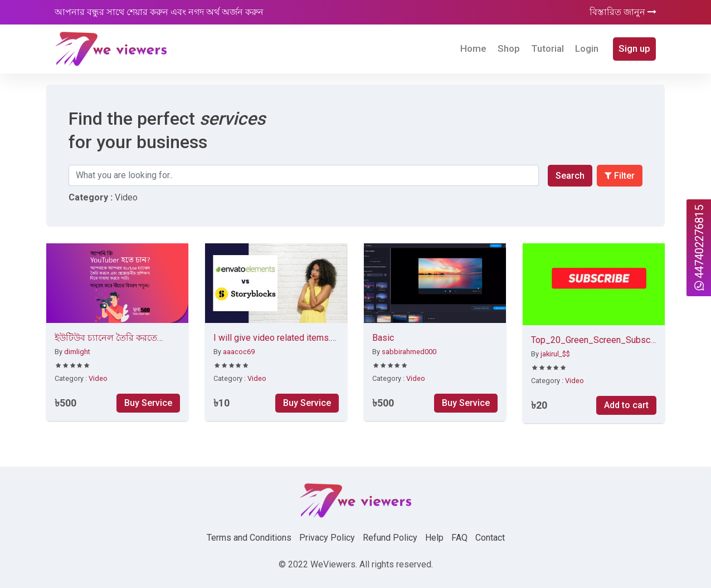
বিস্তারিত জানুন (623, 12)
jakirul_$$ (555, 354)
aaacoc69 (239, 352)
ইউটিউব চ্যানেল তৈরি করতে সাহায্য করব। (106, 339)
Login (587, 48)
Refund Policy (390, 538)
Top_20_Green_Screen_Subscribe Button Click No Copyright (594, 341)
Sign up (634, 48)
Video (98, 378)
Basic (383, 338)
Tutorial (547, 48)
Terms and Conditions (249, 538)
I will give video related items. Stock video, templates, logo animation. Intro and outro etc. (272, 339)
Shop (509, 48)
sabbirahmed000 (409, 352)
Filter (620, 176)
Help (434, 538)
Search (570, 176)
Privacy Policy (327, 538)
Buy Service (148, 403)
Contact (490, 538)
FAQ (459, 538)
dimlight (77, 352)
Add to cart (626, 405)
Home (473, 48)
